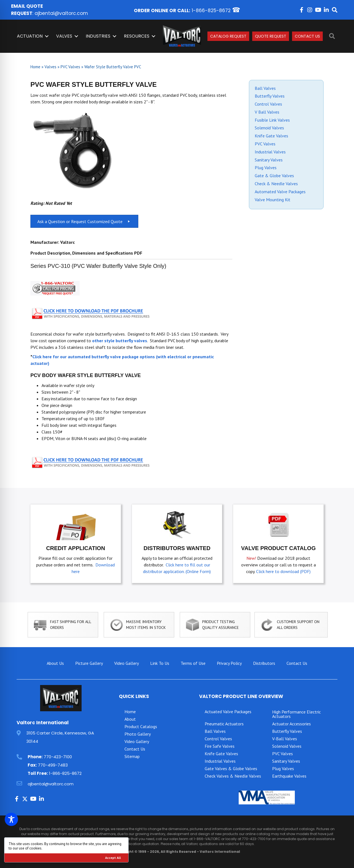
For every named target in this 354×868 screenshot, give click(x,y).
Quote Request (271, 36)
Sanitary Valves (269, 160)
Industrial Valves (270, 152)
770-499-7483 (53, 765)
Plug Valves (266, 168)
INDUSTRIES (98, 36)
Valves (64, 36)
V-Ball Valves (285, 739)
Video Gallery (127, 663)
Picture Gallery (89, 663)
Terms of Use (193, 663)
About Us (55, 663)
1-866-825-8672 (211, 11)
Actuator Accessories (291, 724)
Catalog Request (228, 36)
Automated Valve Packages (280, 192)
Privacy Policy (229, 663)
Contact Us (307, 36)
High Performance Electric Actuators (296, 714)
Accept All (113, 858)
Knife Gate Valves (271, 136)
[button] (301, 10)
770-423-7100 (58, 757)
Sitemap (132, 756)
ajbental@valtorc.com (61, 13)
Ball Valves (265, 88)
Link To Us (160, 663)
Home (35, 67)
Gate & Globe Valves (274, 176)
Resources (137, 36)
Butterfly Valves (270, 96)
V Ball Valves (267, 112)
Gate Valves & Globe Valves (231, 768)
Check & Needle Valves (276, 184)
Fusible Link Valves (272, 120)
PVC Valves (70, 67)
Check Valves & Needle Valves (233, 776)
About (130, 719)
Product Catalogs (141, 726)
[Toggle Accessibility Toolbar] (11, 819)
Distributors (264, 663)
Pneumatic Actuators (224, 724)
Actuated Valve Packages (228, 712)
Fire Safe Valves (220, 746)
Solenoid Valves (269, 128)
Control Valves (268, 104)
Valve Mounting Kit (273, 200)
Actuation (30, 36)
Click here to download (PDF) (283, 571)
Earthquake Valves (289, 776)
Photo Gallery (138, 734)
